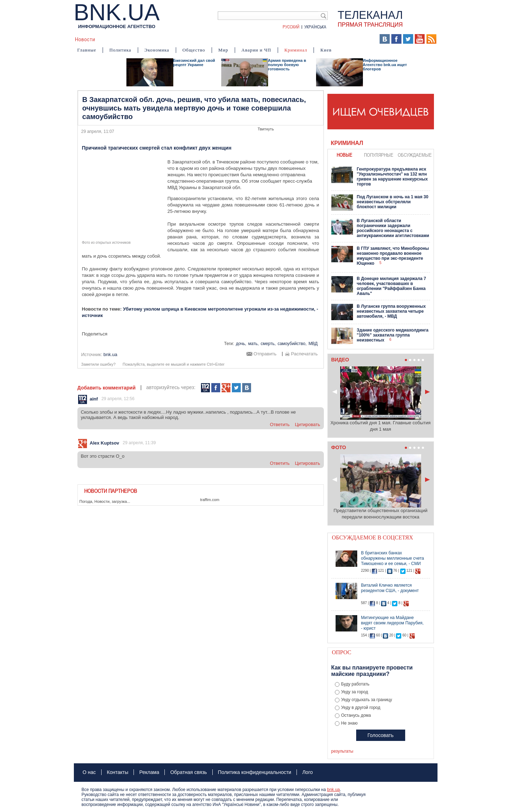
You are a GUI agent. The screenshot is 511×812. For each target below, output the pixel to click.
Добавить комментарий (107, 388)
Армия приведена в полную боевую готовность (287, 65)
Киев (326, 50)
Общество (194, 50)
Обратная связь (188, 772)
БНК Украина (309, 39)
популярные (379, 155)
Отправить (265, 354)
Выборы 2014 (351, 39)
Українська (315, 27)
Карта (279, 39)
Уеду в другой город (361, 708)
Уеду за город (355, 692)
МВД (313, 344)
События (146, 39)
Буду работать (355, 684)
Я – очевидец (181, 39)
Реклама (149, 772)
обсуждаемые (415, 155)
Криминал (296, 50)
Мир (223, 50)
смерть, (268, 344)
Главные (87, 50)
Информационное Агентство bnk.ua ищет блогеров (385, 65)
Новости (85, 39)
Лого (308, 772)
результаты (342, 751)
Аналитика (115, 39)
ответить (280, 424)
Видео (212, 39)
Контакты (118, 772)
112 (205, 388)
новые (344, 155)
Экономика (157, 50)
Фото (233, 39)
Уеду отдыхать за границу (367, 700)
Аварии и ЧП (256, 50)
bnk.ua (333, 790)
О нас (89, 772)
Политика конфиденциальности (255, 772)
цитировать (308, 424)
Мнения (255, 39)
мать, (254, 344)
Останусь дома (356, 715)
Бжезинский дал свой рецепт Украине (194, 63)
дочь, (241, 344)
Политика (120, 50)
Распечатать (304, 354)
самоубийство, (292, 344)
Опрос (342, 652)
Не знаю (349, 723)
